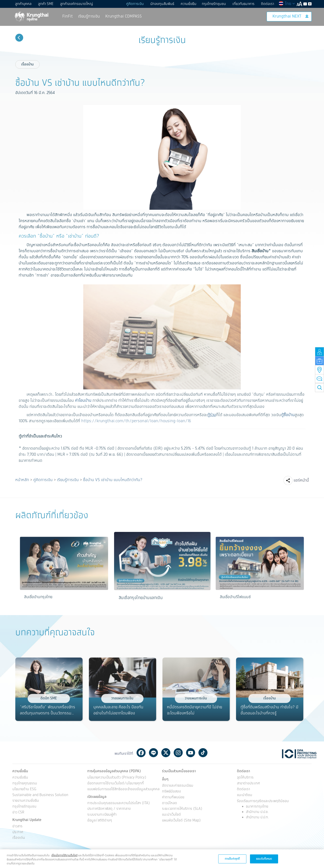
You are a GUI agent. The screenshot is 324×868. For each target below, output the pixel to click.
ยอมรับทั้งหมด (264, 859)
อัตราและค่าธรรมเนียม (178, 786)
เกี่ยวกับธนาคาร (243, 4)
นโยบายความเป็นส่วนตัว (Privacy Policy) (117, 778)
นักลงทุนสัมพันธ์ (162, 4)
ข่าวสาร (17, 827)
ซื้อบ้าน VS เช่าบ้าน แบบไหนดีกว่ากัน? (113, 480)
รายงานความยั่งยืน (26, 801)
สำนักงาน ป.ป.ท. (257, 817)
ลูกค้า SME (46, 4)
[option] (64, 571)
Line (153, 753)
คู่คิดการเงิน (135, 4)
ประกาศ (18, 832)
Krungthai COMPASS (124, 16)
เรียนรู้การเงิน (89, 16)
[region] (162, 859)
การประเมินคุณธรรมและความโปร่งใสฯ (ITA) (119, 803)
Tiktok (203, 753)
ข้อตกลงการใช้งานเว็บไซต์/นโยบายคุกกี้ (116, 784)
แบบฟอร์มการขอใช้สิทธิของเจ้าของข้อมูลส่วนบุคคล (123, 789)
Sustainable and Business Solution (40, 795)
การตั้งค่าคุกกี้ (232, 859)
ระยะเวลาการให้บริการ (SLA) (182, 809)
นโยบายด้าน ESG (24, 789)
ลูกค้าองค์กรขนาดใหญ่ (76, 4)
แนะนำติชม (245, 795)
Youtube (191, 753)
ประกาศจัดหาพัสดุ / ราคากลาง (109, 809)
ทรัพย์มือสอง (171, 792)
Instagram (178, 753)
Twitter (166, 753)
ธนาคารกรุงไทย (257, 807)
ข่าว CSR (18, 813)
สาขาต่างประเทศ (248, 784)
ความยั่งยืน (189, 4)
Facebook (141, 753)
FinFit (67, 16)
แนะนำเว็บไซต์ (171, 815)
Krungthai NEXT (290, 17)
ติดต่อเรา (268, 4)
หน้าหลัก (22, 480)
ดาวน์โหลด (170, 803)
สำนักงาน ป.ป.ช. (257, 812)
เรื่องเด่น (19, 838)
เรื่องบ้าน (27, 64)
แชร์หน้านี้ (301, 480)
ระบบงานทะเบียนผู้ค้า (102, 815)
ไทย (287, 4)
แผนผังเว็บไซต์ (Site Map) (181, 821)
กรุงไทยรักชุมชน (214, 4)
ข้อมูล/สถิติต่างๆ (100, 821)
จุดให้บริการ (245, 778)
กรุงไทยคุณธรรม (25, 784)
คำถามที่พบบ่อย (173, 798)
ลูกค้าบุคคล (23, 4)
